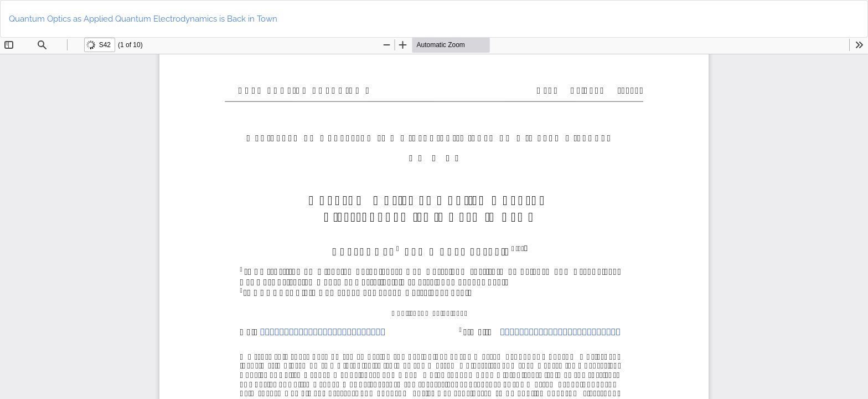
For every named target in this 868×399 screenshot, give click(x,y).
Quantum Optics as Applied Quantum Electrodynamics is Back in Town (143, 19)
